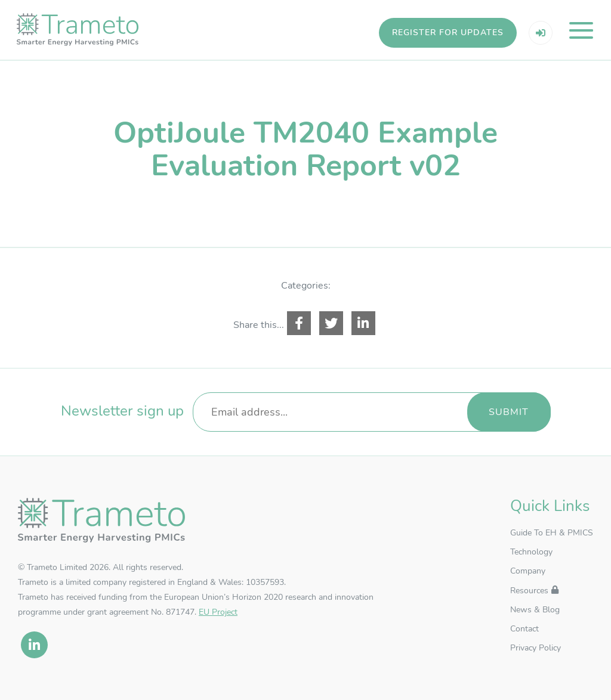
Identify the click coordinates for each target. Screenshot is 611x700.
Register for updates (447, 32)
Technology (531, 558)
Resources (529, 597)
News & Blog (535, 616)
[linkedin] (34, 651)
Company (528, 577)
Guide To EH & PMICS (552, 539)
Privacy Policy (536, 654)
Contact (524, 635)
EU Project (218, 618)
